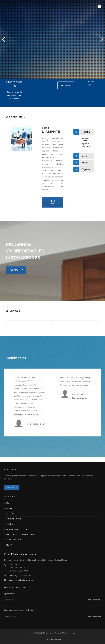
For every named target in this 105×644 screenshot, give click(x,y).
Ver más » (12, 487)
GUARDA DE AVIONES (14, 519)
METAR (9, 545)
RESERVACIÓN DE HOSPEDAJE (18, 529)
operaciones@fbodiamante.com (21, 580)
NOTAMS (10, 508)
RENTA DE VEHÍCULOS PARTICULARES (21, 535)
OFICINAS (10, 524)
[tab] (87, 132)
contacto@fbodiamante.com (20, 575)
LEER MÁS (55, 202)
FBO (8, 503)
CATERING (10, 514)
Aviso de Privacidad (54, 640)
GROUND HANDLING (14, 540)
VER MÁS (16, 270)
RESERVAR (66, 85)
